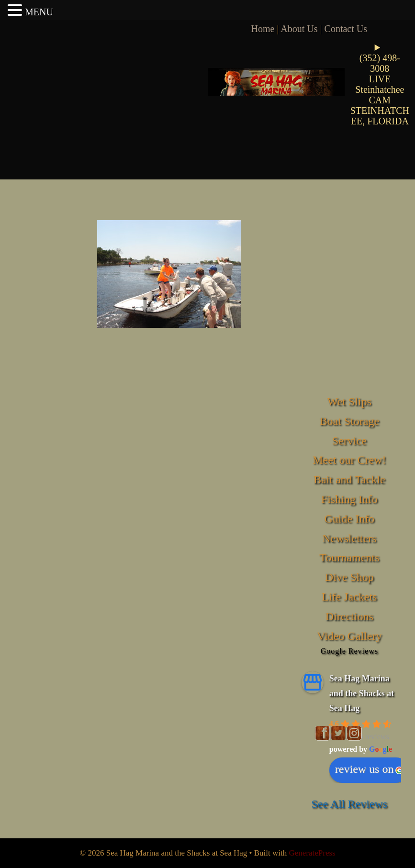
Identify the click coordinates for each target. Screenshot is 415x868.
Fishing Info (349, 499)
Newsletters (349, 538)
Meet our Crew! (349, 460)
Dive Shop (349, 577)
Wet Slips (349, 401)
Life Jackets (349, 597)
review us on (369, 769)
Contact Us (346, 29)
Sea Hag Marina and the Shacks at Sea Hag (362, 693)
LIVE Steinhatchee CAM (380, 89)
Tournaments (349, 557)
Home (263, 29)
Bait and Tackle (349, 479)
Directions (349, 616)
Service (349, 441)
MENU (39, 12)
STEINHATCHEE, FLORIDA (380, 116)
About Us (299, 29)
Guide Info (349, 519)
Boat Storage (349, 421)
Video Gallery (349, 636)
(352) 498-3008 (380, 63)
